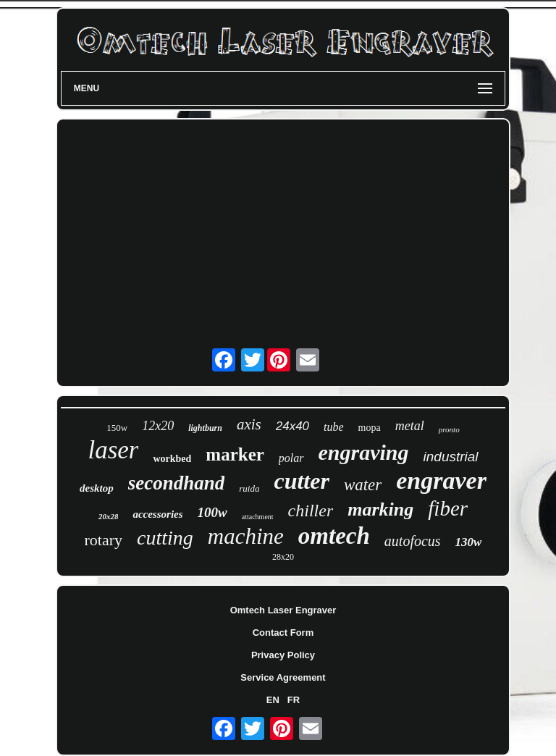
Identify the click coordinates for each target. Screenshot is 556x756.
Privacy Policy (283, 655)
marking (380, 509)
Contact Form (283, 633)
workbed (172, 459)
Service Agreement (283, 677)
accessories (157, 514)
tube (334, 427)
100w (212, 512)
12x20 (158, 426)
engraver (441, 480)
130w (469, 542)
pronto (449, 429)
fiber (448, 508)
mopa (370, 428)
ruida (249, 488)
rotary (104, 540)
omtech (334, 536)
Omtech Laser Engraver (283, 610)
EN (273, 700)
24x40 (292, 426)
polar (291, 458)
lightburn (205, 428)
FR (294, 700)
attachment (258, 517)
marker (235, 454)
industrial (451, 457)
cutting (165, 538)
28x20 (283, 557)
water (363, 485)
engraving (364, 452)
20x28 (109, 516)
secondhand (177, 483)
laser (113, 450)
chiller (311, 511)
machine (246, 536)
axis (249, 424)
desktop (97, 488)
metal (410, 426)
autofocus (413, 541)
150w (117, 428)
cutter (301, 481)
